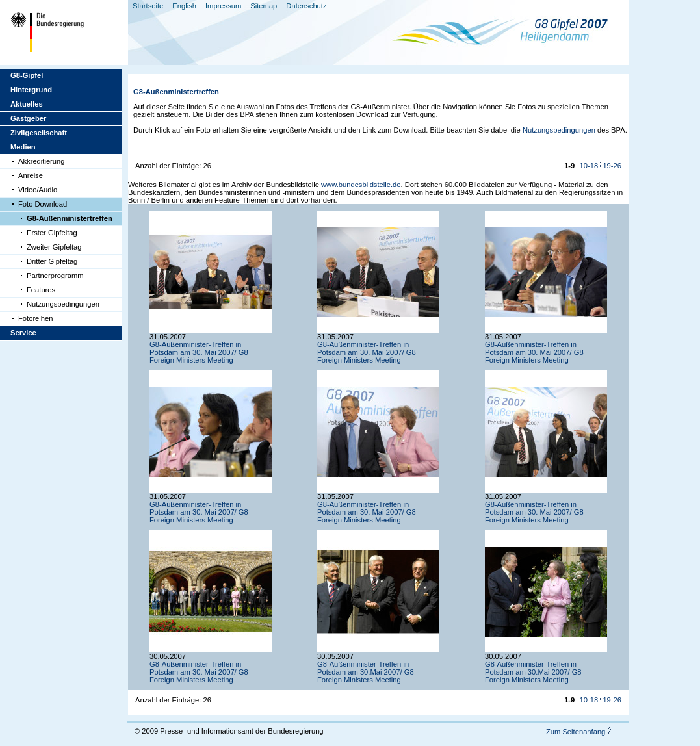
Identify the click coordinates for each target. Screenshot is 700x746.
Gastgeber (28, 118)
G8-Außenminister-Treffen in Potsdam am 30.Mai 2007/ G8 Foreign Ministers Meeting (366, 672)
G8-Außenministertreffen (70, 218)
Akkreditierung (42, 161)
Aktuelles (27, 104)
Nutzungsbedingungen (63, 304)
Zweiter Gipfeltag (54, 247)
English (184, 6)
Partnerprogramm (55, 276)
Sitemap (264, 6)
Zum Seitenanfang (576, 732)
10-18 (589, 166)
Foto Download (43, 204)
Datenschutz (306, 6)
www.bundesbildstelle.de (361, 185)
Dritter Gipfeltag (52, 261)
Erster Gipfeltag (52, 233)
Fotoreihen (36, 318)
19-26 (612, 166)
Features (41, 290)
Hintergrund (31, 90)
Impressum (223, 6)
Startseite (148, 6)
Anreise (31, 175)
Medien (23, 147)
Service (23, 333)
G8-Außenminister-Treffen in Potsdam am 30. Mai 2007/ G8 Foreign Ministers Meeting (199, 352)
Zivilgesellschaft (39, 133)
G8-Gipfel (27, 75)
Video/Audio (38, 190)
